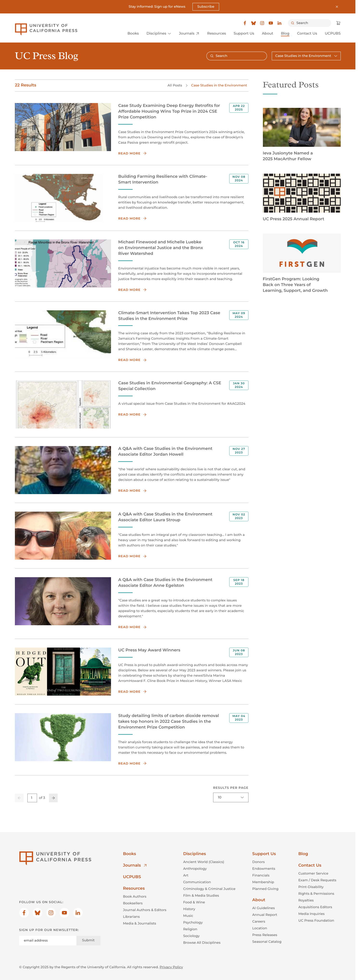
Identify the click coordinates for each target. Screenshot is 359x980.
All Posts (175, 85)
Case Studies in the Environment (219, 85)
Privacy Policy (171, 967)
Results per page (231, 788)
